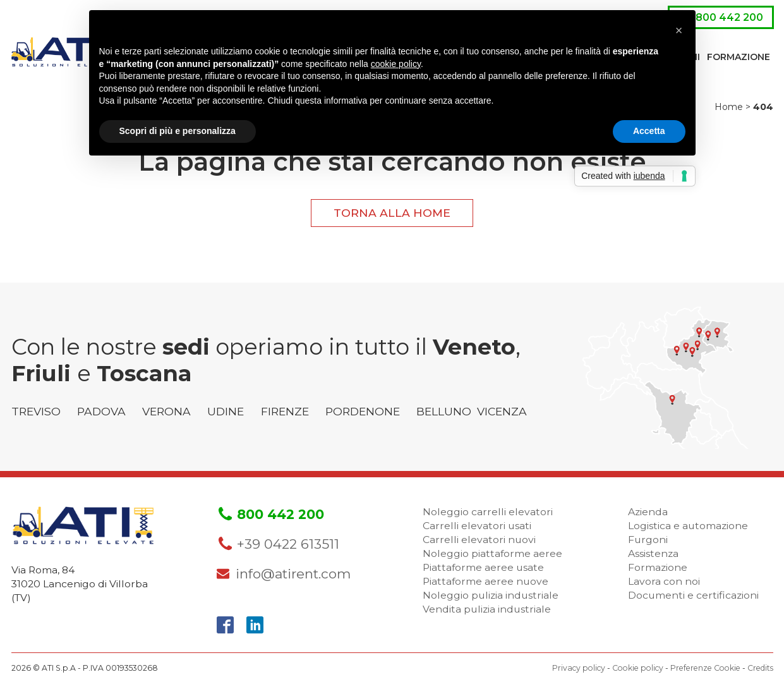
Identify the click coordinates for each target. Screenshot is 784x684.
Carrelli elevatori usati (477, 526)
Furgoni (648, 540)
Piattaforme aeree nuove (485, 581)
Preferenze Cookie (705, 668)
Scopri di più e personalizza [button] (178, 131)
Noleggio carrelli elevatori (488, 512)
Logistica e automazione (688, 526)
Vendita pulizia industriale (487, 609)
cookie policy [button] (396, 64)
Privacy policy (579, 668)
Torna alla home (392, 213)
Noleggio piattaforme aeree (492, 553)
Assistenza (653, 553)
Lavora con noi (664, 581)
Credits (760, 668)
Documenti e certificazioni (693, 595)
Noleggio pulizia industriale (491, 595)
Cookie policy (638, 668)
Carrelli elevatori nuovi (479, 540)
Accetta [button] (649, 131)
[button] (679, 30)
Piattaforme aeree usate (483, 567)
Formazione (739, 57)
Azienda (648, 512)
